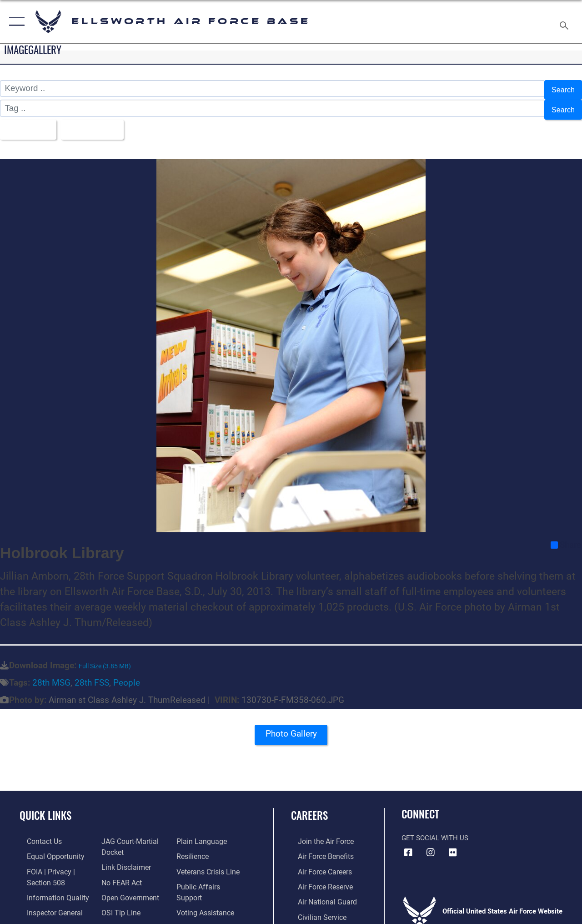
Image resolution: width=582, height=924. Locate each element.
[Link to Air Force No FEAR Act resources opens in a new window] (119, 872)
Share (566, 536)
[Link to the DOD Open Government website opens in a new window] (126, 887)
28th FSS (92, 675)
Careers (309, 807)
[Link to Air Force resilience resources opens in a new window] (194, 848)
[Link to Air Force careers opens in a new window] (318, 862)
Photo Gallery (291, 728)
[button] (15, 22)
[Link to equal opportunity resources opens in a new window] (47, 848)
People (127, 675)
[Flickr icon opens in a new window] (453, 844)
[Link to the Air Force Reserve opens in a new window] (318, 877)
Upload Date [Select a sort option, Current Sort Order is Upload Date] (100, 123)
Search (561, 88)
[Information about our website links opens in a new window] (123, 858)
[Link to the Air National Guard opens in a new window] (319, 891)
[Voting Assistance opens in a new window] (207, 891)
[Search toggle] (566, 21)
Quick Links (45, 807)
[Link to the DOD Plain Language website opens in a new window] (202, 833)
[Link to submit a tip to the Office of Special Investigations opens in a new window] (117, 901)
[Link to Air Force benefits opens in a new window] (318, 848)
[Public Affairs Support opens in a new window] (212, 877)
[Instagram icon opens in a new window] (431, 844)
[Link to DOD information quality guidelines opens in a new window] (49, 887)
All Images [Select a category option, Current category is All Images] (28, 123)
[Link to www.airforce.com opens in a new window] (318, 833)
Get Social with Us (435, 830)
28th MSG (51, 675)
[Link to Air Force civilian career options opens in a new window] (314, 906)
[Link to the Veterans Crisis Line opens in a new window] (209, 862)
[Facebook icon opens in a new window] (408, 844)
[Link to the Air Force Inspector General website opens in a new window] (46, 901)
